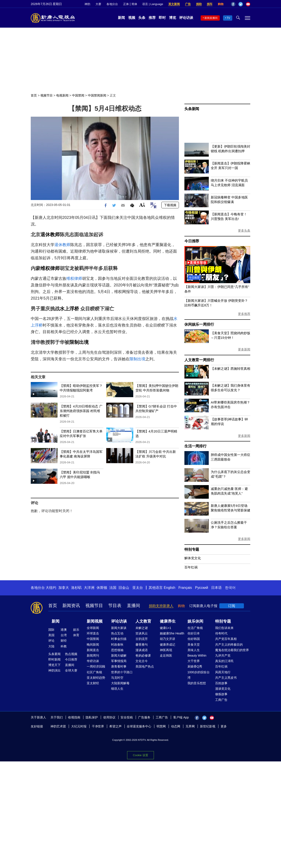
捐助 (199, 4)
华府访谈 (93, 661)
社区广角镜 (94, 672)
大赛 (98, 4)
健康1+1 (166, 628)
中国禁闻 (78, 95)
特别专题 (192, 549)
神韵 (87, 4)
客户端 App (181, 717)
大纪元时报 (79, 726)
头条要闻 (54, 654)
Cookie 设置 (140, 755)
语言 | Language (153, 4)
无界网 (190, 726)
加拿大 (64, 588)
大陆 (51, 646)
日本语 (216, 588)
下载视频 (170, 205)
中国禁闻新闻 (97, 95)
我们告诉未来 (224, 628)
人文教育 (143, 621)
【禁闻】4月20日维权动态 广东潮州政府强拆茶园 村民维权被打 (81, 411)
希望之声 (115, 726)
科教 (64, 646)
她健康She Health (172, 633)
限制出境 (79, 342)
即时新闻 (54, 659)
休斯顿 (102, 588)
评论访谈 (186, 18)
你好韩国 (194, 639)
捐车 (210, 4)
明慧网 (161, 726)
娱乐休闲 (195, 621)
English (169, 588)
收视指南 (74, 717)
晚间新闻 (93, 645)
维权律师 (50, 268)
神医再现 (166, 650)
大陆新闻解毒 (120, 683)
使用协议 (109, 717)
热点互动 (117, 633)
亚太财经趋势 (96, 678)
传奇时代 (221, 633)
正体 (126, 4)
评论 (51, 641)
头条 (142, 18)
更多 (224, 726)
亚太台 (138, 588)
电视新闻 (62, 95)
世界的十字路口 (122, 672)
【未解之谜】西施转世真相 (231, 369)
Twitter (241, 4)
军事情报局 (119, 661)
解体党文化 (193, 558)
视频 (132, 18)
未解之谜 (142, 628)
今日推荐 (192, 241)
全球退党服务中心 (139, 726)
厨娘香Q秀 (195, 666)
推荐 (152, 18)
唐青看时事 (119, 666)
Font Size (142, 205)
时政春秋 (117, 645)
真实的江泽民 (224, 661)
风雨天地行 (223, 672)
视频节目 (47, 95)
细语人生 (117, 689)
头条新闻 (192, 109)
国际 (51, 630)
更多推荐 (244, 314)
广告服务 (144, 717)
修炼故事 (221, 694)
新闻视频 (95, 621)
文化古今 (142, 661)
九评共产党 (223, 655)
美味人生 (194, 650)
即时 (162, 18)
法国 (113, 588)
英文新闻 (174, 4)
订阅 (232, 606)
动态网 (176, 726)
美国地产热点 (145, 666)
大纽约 (51, 588)
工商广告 (221, 700)
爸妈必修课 (143, 655)
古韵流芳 (142, 639)
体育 (76, 635)
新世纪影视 (208, 726)
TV (228, 18)
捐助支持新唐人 (161, 606)
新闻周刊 (93, 655)
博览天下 (54, 665)
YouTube (248, 4)
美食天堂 (194, 645)
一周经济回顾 (96, 666)
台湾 (64, 635)
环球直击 (93, 633)
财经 (64, 641)
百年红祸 (191, 567)
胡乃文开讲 (168, 639)
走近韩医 (166, 655)
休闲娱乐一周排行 (199, 324)
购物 (221, 4)
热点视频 (71, 654)
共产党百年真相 (226, 639)
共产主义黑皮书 (226, 678)
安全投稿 (127, 717)
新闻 (121, 18)
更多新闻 (244, 349)
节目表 (115, 605)
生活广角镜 (195, 628)
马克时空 (117, 678)
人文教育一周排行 (199, 360)
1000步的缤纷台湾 (199, 675)
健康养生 (168, 621)
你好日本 (194, 633)
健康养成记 (168, 645)
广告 (188, 4)
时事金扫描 (119, 639)
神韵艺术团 (58, 726)
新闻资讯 (71, 605)
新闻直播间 (211, 18)
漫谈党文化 (223, 689)
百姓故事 (221, 683)
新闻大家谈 (119, 628)
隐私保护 (92, 717)
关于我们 (57, 717)
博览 (173, 18)
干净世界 (98, 726)
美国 (51, 635)
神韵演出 (54, 670)
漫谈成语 (142, 650)
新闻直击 (93, 650)
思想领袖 (117, 650)
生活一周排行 (195, 446)
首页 (34, 95)
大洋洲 (89, 588)
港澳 (64, 630)
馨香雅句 (142, 645)
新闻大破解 (119, 655)
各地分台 (112, 4)
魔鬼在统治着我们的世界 (232, 650)
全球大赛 (71, 670)
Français (185, 588)
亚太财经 (93, 683)
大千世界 (194, 661)
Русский (202, 588)
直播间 (133, 605)
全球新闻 (93, 628)
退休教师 (50, 235)
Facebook (233, 4)
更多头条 (244, 230)
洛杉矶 (76, 588)
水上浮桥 (69, 309)
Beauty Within (197, 655)
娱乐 (76, 630)
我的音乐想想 (197, 683)
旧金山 (124, 588)
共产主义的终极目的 (229, 645)
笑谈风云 (142, 633)
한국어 (230, 588)
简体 (134, 4)
